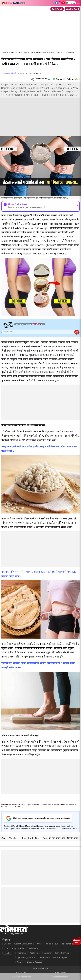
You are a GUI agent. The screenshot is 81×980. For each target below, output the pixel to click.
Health (7, 953)
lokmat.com (21, 972)
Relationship (67, 944)
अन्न (63, 838)
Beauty (7, 944)
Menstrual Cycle (60, 957)
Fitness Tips (41, 838)
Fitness (39, 944)
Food (6, 948)
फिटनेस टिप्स (72, 838)
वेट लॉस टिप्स (54, 838)
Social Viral (33, 948)
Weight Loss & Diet (25, 53)
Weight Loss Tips (18, 838)
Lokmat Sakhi (8, 53)
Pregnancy (22, 953)
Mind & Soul (52, 944)
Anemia (20, 962)
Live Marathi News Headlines (57, 826)
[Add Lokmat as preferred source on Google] (43, 79)
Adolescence (35, 953)
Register (77, 332)
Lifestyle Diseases (34, 962)
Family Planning (62, 953)
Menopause (44, 957)
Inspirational (18, 948)
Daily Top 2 (57, 9)
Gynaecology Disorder (26, 957)
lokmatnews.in (60, 972)
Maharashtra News (33, 826)
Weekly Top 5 (72, 9)
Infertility (48, 953)
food (30, 838)
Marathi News (18, 826)
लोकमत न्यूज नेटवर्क (10, 73)
